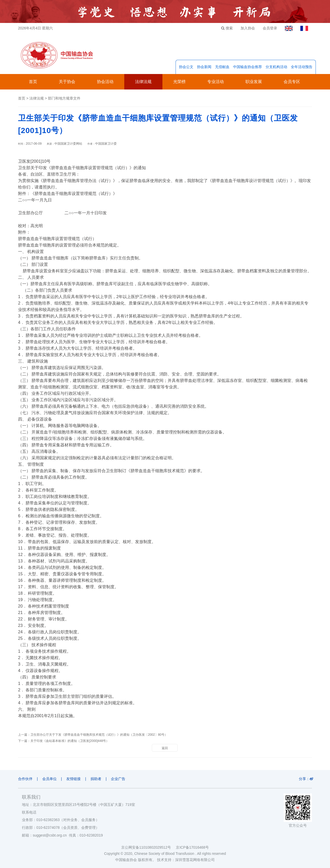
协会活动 (105, 82)
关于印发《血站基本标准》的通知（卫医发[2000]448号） (70, 741)
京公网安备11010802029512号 (148, 847)
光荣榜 (179, 82)
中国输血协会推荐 (247, 67)
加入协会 (248, 28)
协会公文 (186, 67)
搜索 (227, 28)
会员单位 (49, 779)
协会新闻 (204, 67)
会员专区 (292, 82)
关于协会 (67, 82)
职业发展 (254, 82)
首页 (33, 82)
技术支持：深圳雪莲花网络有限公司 (186, 860)
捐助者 (96, 779)
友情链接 (73, 779)
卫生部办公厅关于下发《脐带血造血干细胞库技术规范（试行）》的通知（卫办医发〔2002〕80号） (99, 735)
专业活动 (216, 82)
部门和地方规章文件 (64, 98)
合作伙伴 (25, 779)
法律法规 (143, 82)
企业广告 (118, 779)
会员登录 (270, 28)
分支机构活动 (276, 67)
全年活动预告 (302, 67)
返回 (165, 748)
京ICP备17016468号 (192, 847)
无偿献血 (222, 67)
